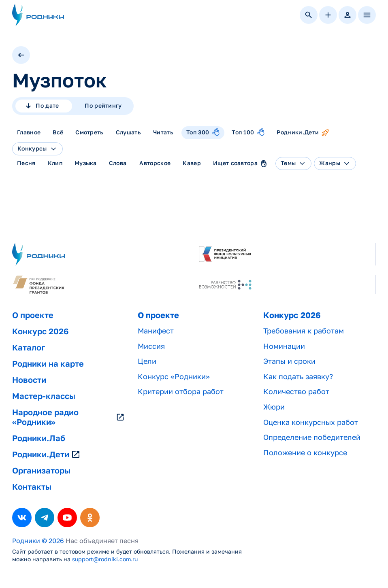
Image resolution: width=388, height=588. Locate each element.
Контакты (32, 487)
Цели (147, 361)
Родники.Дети (46, 454)
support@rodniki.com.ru (105, 559)
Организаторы (41, 471)
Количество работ (296, 392)
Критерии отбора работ (181, 392)
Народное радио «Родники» (68, 417)
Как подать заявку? (298, 377)
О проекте (33, 315)
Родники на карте (48, 364)
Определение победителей (312, 437)
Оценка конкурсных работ (311, 422)
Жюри (274, 407)
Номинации (284, 346)
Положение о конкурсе (305, 453)
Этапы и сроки (289, 361)
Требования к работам (304, 331)
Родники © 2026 (38, 541)
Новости (29, 380)
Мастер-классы (44, 396)
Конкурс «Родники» (174, 377)
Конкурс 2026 (40, 331)
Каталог (29, 348)
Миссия (151, 346)
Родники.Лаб (39, 438)
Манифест (156, 331)
